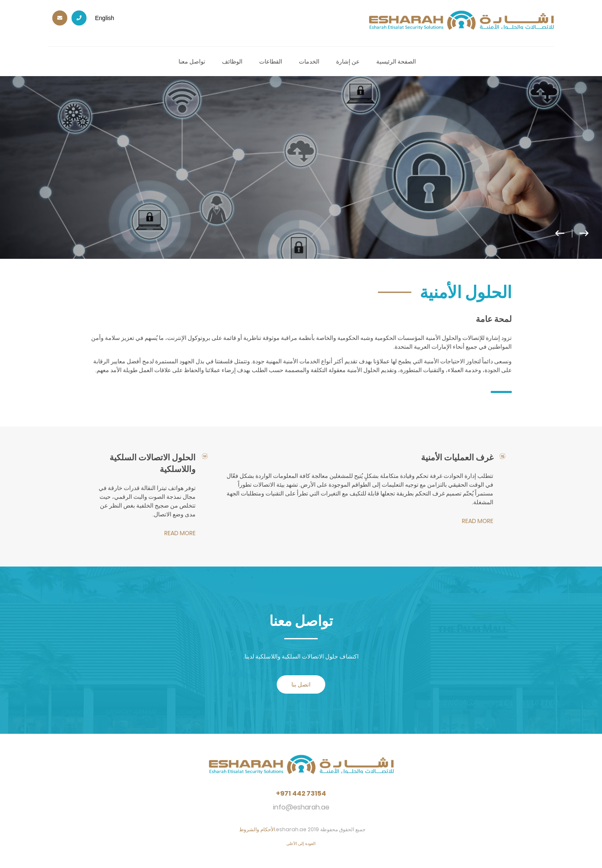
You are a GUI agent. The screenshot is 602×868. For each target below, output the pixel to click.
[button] (576, 237)
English (105, 18)
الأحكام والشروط (257, 829)
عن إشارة (348, 61)
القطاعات (271, 61)
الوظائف (232, 61)
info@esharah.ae (301, 807)
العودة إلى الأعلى (301, 844)
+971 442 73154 (301, 794)
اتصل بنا (301, 684)
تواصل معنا (192, 61)
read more (478, 521)
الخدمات (309, 61)
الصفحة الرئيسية (396, 61)
